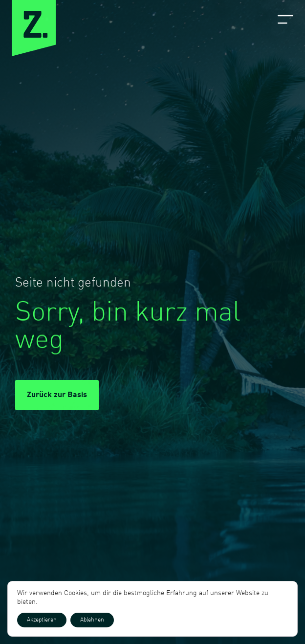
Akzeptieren (42, 620)
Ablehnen (92, 620)
